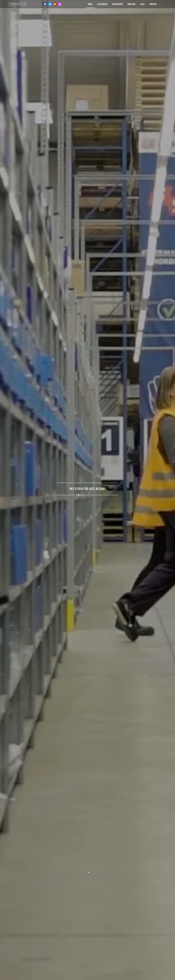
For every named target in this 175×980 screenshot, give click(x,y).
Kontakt (153, 4)
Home (90, 4)
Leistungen (102, 4)
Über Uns (132, 4)
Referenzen (118, 4)
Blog (143, 4)
